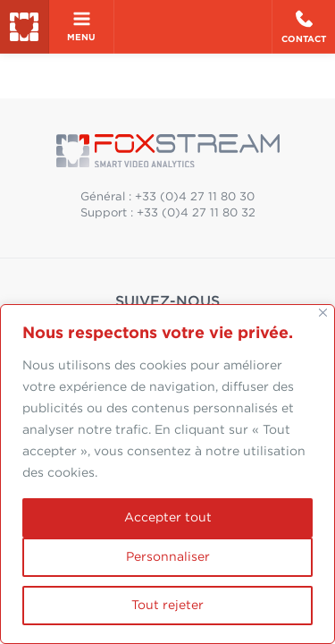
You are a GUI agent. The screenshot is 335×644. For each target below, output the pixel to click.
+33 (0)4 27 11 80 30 (195, 197)
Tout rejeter (167, 606)
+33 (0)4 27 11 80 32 (196, 213)
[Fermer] (323, 313)
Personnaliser (168, 557)
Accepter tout (168, 518)
